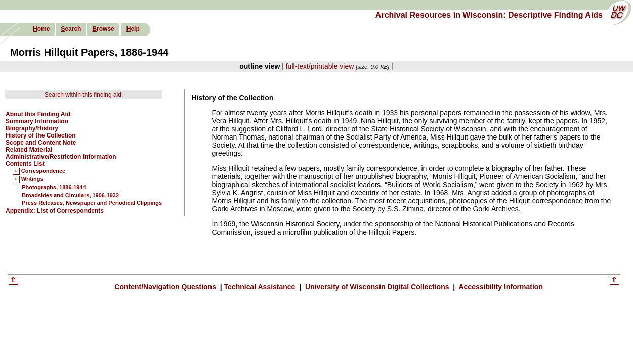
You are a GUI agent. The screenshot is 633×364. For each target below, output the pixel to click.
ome (41, 29)
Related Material (29, 150)
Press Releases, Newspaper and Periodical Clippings (92, 203)
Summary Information (37, 121)
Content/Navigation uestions (166, 287)
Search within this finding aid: (84, 95)
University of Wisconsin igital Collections (377, 287)
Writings (32, 179)
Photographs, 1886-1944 (54, 187)
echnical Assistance (261, 287)
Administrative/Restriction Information (61, 157)
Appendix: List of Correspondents (55, 211)
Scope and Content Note (41, 143)
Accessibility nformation (500, 287)
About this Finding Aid (38, 114)
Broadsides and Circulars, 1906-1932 (70, 195)
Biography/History (32, 128)
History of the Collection (41, 135)
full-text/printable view (320, 66)
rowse (103, 29)
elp (133, 29)
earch (71, 29)
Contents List (25, 164)
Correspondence (43, 171)
